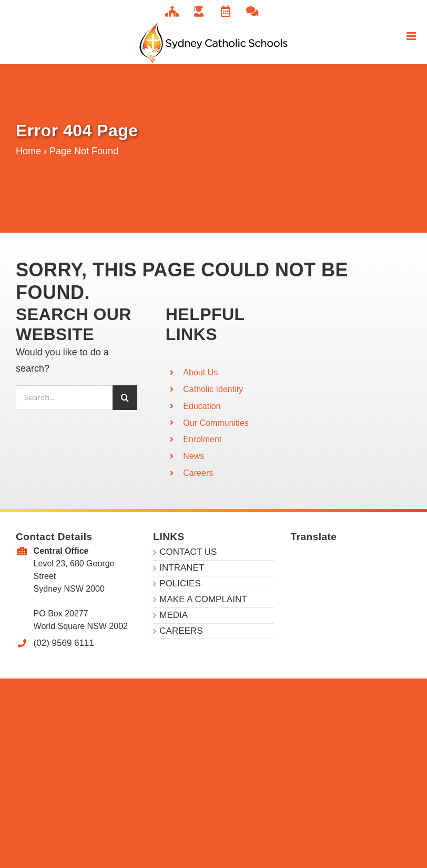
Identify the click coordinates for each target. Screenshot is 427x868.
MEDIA (174, 615)
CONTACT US (188, 552)
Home (28, 151)
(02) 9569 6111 (64, 643)
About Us (200, 372)
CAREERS (181, 631)
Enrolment (202, 439)
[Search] (125, 398)
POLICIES (180, 583)
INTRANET (182, 568)
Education (202, 406)
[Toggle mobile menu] (412, 36)
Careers (198, 473)
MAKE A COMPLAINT (203, 599)
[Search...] (64, 398)
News (194, 456)
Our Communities (216, 423)
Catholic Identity (213, 389)
